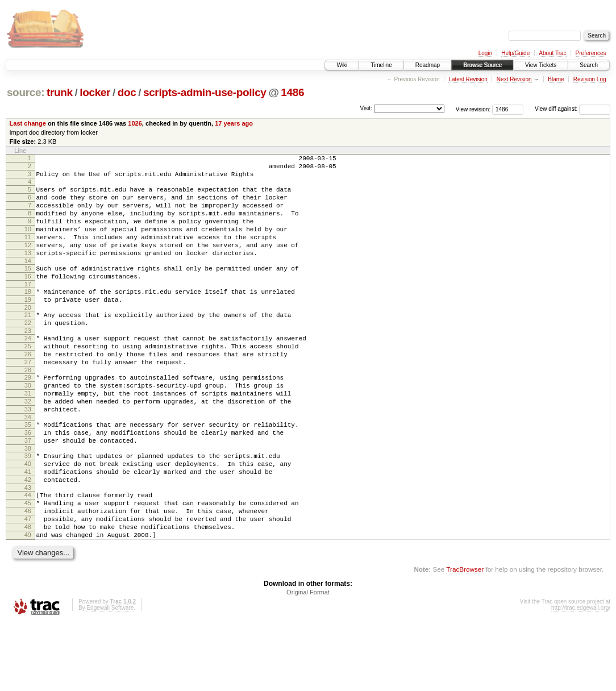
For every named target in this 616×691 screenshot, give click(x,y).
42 (28, 536)
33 (28, 453)
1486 (292, 92)
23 (28, 361)
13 (28, 272)
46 (28, 572)
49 (28, 601)
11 (28, 252)
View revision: (473, 109)
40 (28, 517)
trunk (60, 92)
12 (28, 262)
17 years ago (234, 123)
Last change (28, 123)
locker (95, 92)
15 (28, 289)
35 (28, 471)
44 (28, 553)
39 (28, 507)
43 (28, 546)
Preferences (591, 53)
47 (28, 582)
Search (589, 65)
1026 (135, 123)
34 (28, 463)
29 (28, 415)
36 (28, 480)
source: (26, 92)
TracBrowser (465, 637)
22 (28, 352)
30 (28, 424)
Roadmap (428, 65)
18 (28, 315)
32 (28, 444)
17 (28, 308)
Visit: (366, 108)
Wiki (342, 65)
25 (28, 378)
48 (28, 592)
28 (28, 407)
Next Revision (514, 79)
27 (28, 398)
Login (485, 53)
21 (28, 342)
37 (28, 490)
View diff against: (573, 109)
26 (28, 388)
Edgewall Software (110, 676)
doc (127, 92)
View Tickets (541, 65)
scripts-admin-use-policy (205, 92)
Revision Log (590, 79)
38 (28, 499)
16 (28, 298)
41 (28, 526)
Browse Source (482, 65)
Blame (556, 79)
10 (28, 243)
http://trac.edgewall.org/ (581, 676)
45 (28, 563)
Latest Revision (468, 79)
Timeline (381, 65)
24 (28, 369)
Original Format (308, 660)
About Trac (552, 53)
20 (28, 335)
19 (28, 325)
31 (28, 434)
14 (28, 281)
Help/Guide (515, 53)
